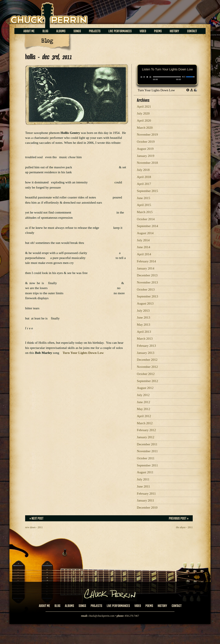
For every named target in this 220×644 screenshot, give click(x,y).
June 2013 (144, 317)
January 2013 (146, 353)
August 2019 (145, 149)
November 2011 (147, 451)
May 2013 (144, 325)
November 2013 (147, 282)
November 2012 (147, 367)
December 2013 (147, 275)
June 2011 (143, 486)
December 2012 (147, 360)
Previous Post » (179, 518)
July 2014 (143, 240)
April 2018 (144, 177)
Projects (95, 31)
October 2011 (146, 458)
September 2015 (147, 191)
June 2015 (144, 198)
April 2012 (144, 416)
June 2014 (144, 247)
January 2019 (146, 156)
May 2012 (144, 409)
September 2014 (147, 226)
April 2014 (144, 254)
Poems (158, 31)
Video (143, 31)
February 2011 (146, 494)
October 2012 (146, 374)
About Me (29, 31)
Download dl (192, 90)
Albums (61, 31)
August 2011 (145, 472)
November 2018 (147, 163)
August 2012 (145, 388)
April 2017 (144, 184)
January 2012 (146, 437)
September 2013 (147, 296)
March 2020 (145, 128)
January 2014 (146, 268)
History (174, 31)
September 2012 (147, 381)
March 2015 (145, 212)
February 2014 (146, 261)
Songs (77, 31)
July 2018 (143, 170)
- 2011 (34, 527)
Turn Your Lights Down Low (156, 90)
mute (184, 77)
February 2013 (146, 346)
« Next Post (36, 518)
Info (188, 90)
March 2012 (145, 423)
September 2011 (147, 465)
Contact (192, 31)
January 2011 (145, 500)
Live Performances (120, 31)
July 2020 (143, 113)
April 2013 (144, 332)
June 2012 (144, 402)
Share (196, 90)
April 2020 (144, 121)
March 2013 (145, 339)
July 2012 (143, 395)
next (150, 77)
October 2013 (146, 289)
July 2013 (143, 311)
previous (141, 77)
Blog (45, 31)
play (144, 77)
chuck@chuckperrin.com (102, 616)
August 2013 (145, 303)
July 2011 (143, 479)
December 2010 (147, 508)
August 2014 (145, 233)
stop (147, 77)
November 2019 (147, 135)
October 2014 (146, 219)
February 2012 (146, 430)
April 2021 (144, 107)
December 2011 (147, 444)
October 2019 (146, 142)
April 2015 (144, 205)
